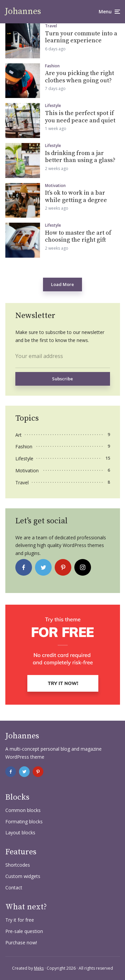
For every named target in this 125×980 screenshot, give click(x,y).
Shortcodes (18, 865)
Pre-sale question (24, 931)
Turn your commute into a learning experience (81, 37)
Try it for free (20, 920)
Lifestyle (53, 106)
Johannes (23, 11)
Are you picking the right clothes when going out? (79, 77)
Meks (39, 968)
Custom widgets (23, 876)
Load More (62, 284)
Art (18, 435)
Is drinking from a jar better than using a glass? (80, 157)
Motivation (55, 186)
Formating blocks (24, 821)
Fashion (52, 66)
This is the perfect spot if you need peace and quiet (80, 117)
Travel (51, 26)
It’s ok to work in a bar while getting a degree (76, 196)
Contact (14, 887)
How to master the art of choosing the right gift (78, 236)
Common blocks (23, 810)
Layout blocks (20, 832)
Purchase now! (21, 942)
